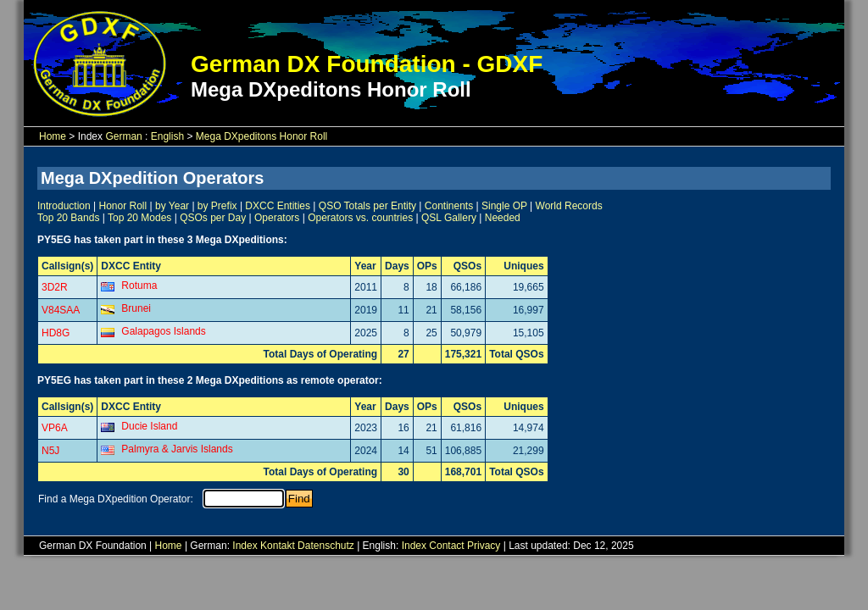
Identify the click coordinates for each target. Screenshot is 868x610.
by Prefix (217, 206)
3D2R (55, 287)
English (167, 136)
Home (53, 136)
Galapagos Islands (163, 331)
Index (245, 546)
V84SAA (61, 310)
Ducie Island (149, 426)
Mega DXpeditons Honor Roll (262, 136)
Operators (277, 218)
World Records (569, 206)
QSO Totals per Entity (367, 206)
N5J (50, 451)
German (123, 136)
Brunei (136, 308)
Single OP (504, 206)
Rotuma (139, 286)
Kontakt (278, 546)
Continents (449, 206)
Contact (446, 546)
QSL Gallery (449, 218)
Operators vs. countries (360, 218)
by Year (172, 206)
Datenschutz (326, 546)
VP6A (55, 428)
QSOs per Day (213, 218)
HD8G (56, 333)
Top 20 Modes (139, 218)
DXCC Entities (278, 206)
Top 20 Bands (68, 218)
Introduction (64, 206)
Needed (503, 218)
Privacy (484, 546)
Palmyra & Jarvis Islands (177, 449)
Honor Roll (123, 206)
